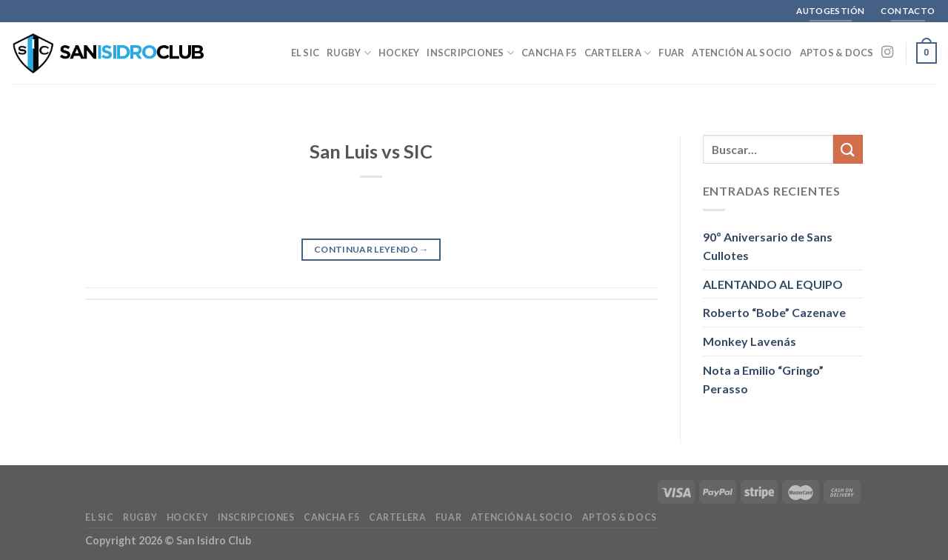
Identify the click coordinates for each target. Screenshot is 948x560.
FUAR (671, 53)
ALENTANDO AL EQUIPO (773, 284)
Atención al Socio (742, 53)
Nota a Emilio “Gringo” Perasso (763, 380)
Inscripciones (470, 53)
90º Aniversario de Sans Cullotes (768, 246)
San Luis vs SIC (371, 151)
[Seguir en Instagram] (887, 53)
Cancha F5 (549, 53)
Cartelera (618, 53)
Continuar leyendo (371, 249)
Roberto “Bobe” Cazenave (774, 312)
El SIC (306, 53)
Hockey (399, 53)
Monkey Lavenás (750, 341)
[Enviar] (848, 149)
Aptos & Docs (837, 53)
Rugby (349, 53)
